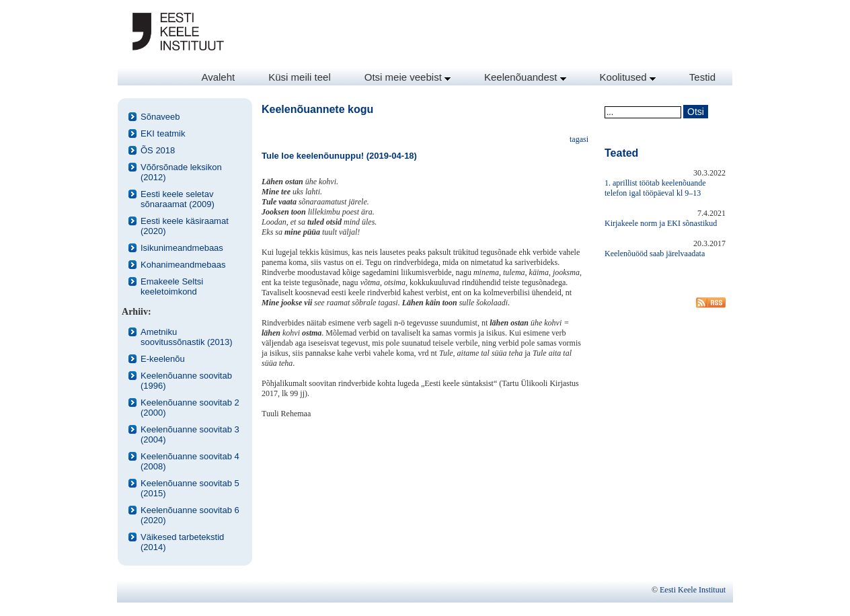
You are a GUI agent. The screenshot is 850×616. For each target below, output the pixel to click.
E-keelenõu (163, 359)
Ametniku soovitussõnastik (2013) (187, 337)
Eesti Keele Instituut (693, 590)
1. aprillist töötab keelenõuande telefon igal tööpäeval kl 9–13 (655, 188)
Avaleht (218, 77)
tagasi (579, 139)
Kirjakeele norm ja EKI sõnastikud (661, 223)
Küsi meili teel (300, 77)
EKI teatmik (163, 133)
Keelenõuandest (525, 77)
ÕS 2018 (158, 150)
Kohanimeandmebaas (183, 265)
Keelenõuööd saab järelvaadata (655, 254)
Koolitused (628, 77)
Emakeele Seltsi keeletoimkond (172, 286)
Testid (702, 77)
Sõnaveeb (160, 117)
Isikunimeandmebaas (182, 248)
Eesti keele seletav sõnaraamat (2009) (178, 199)
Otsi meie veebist (408, 77)
